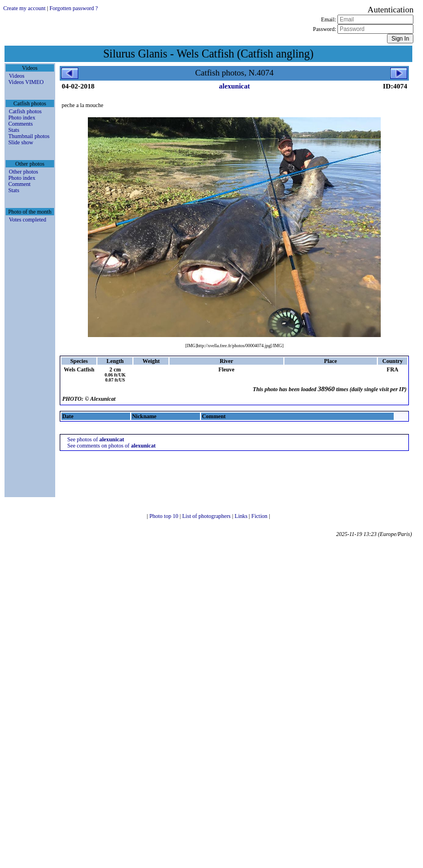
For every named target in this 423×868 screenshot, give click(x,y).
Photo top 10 (164, 516)
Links (242, 516)
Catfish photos (25, 111)
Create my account (25, 8)
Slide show (21, 142)
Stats (14, 130)
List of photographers (207, 516)
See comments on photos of (111, 446)
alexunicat (235, 86)
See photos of (95, 439)
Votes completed (28, 220)
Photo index (22, 118)
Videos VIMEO (26, 82)
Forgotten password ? (74, 8)
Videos (17, 76)
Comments (21, 124)
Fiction (260, 516)
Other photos (24, 172)
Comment (19, 184)
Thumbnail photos (29, 136)
